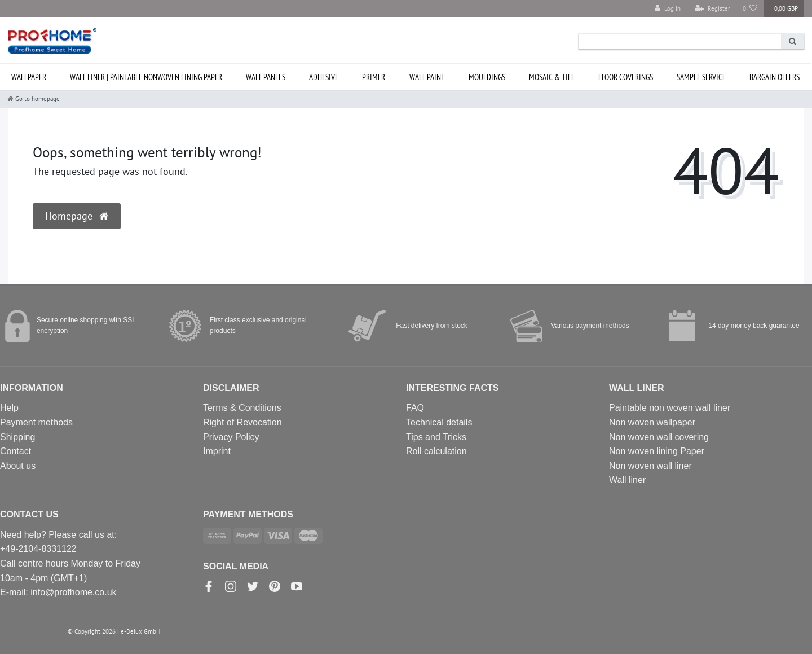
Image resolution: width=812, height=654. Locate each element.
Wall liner (627, 480)
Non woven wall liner (650, 466)
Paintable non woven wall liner (670, 408)
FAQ (415, 408)
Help (9, 408)
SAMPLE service (701, 77)
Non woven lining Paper (657, 451)
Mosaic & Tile (552, 77)
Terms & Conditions (242, 408)
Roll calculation (436, 451)
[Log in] (668, 9)
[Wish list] (750, 9)
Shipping (17, 437)
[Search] (793, 41)
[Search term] (680, 41)
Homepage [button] (77, 216)
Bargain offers (775, 77)
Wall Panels (266, 77)
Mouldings (487, 77)
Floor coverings (626, 77)
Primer (374, 77)
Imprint (217, 451)
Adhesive (324, 77)
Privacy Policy (231, 437)
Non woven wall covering (659, 437)
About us (18, 466)
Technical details (439, 422)
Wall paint (427, 77)
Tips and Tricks (436, 437)
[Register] (712, 9)
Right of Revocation (242, 422)
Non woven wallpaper (652, 422)
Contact (16, 451)
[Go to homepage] (34, 99)
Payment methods (36, 422)
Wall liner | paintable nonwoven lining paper (146, 77)
